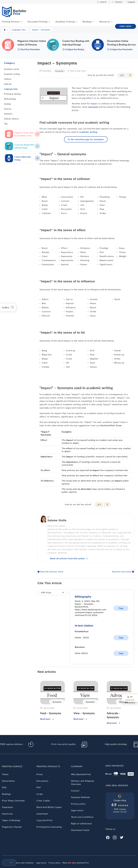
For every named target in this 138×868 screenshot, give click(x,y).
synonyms (93, 107)
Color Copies (43, 800)
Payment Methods (81, 797)
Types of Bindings (11, 820)
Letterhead (42, 814)
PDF (39, 787)
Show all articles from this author (67, 558)
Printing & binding (12, 94)
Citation (8, 79)
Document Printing (38, 22)
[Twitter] (122, 837)
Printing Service (12, 766)
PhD (4, 787)
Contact (119, 2)
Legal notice (77, 810)
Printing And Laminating (49, 827)
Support (131, 2)
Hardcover (7, 814)
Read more (45, 719)
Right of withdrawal (81, 823)
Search (103, 2)
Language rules (11, 89)
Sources (8, 109)
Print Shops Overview (13, 800)
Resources (105, 22)
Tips (6, 124)
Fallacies (8, 84)
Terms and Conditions (82, 817)
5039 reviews (120, 809)
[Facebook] (108, 837)
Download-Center (80, 830)
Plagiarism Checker (12, 827)
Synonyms (59, 71)
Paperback (7, 807)
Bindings (87, 22)
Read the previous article (52, 572)
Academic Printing (65, 22)
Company (77, 766)
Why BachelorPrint (81, 774)
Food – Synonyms (51, 713)
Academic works (12, 69)
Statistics (8, 114)
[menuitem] (8, 863)
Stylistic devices (11, 119)
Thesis (5, 774)
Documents (42, 781)
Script (40, 794)
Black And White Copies (49, 807)
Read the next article (122, 572)
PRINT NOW (126, 26)
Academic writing (12, 74)
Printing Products (48, 766)
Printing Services (11, 22)
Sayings (8, 104)
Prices (40, 774)
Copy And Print (44, 820)
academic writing (88, 132)
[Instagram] (115, 837)
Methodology (10, 99)
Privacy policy (78, 804)
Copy (121, 608)
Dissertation (8, 781)
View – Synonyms (84, 713)
